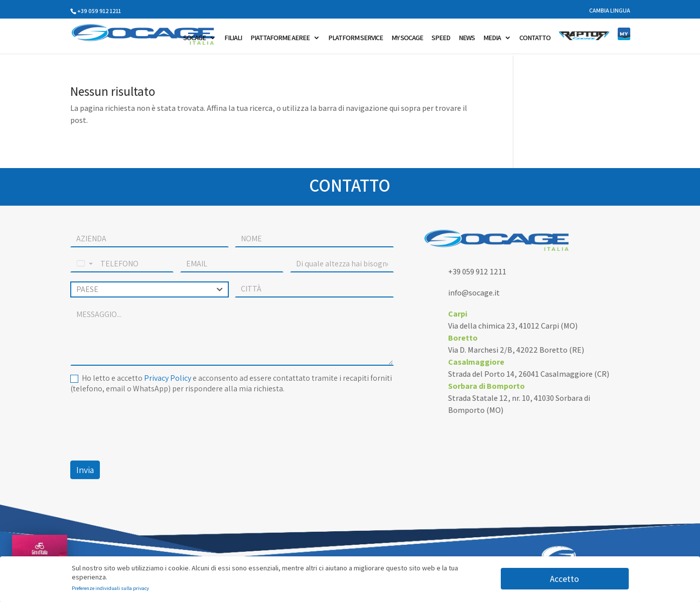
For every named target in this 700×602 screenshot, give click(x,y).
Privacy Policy (168, 378)
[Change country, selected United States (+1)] (84, 264)
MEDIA (492, 38)
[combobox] (150, 289)
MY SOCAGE (407, 38)
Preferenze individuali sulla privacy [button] (110, 588)
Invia (85, 470)
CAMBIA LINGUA (610, 11)
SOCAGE (194, 38)
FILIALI (233, 38)
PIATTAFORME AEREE (280, 38)
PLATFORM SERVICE (356, 38)
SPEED (441, 38)
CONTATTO (535, 38)
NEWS (467, 38)
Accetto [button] (565, 579)
